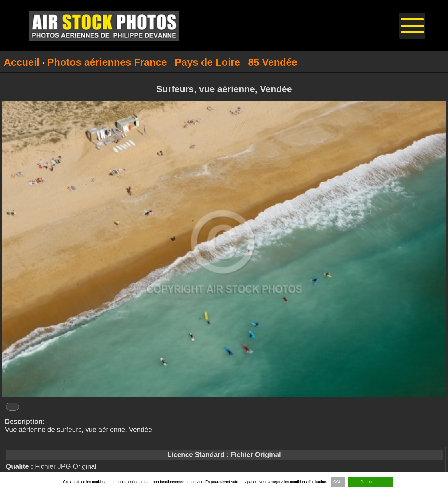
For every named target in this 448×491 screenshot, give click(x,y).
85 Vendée (273, 62)
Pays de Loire (208, 62)
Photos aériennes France (107, 62)
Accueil (22, 62)
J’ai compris (371, 482)
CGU (338, 482)
